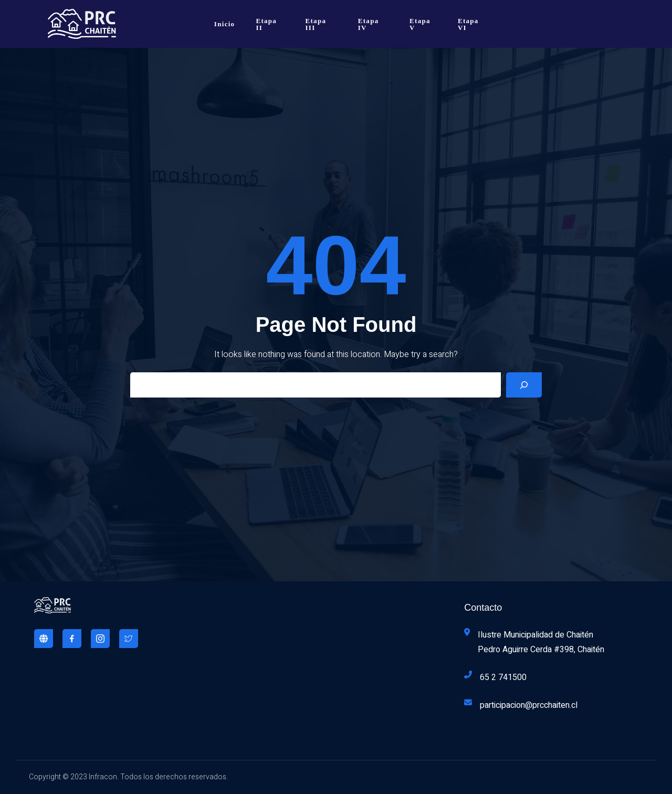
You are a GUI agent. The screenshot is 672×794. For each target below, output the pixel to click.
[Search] (524, 385)
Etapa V (420, 24)
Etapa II (266, 24)
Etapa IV (369, 24)
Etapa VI (468, 24)
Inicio (225, 24)
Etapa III (316, 24)
